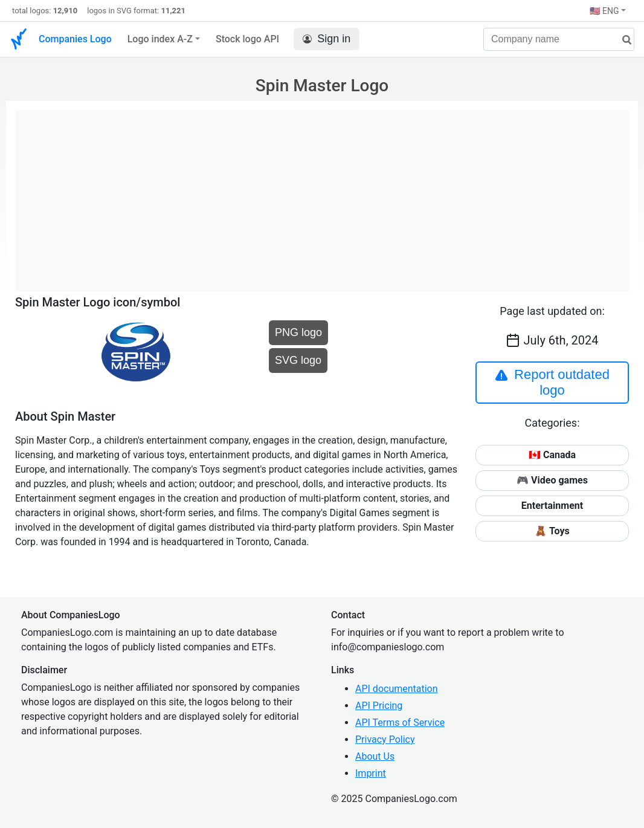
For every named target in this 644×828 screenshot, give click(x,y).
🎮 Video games (552, 480)
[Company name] (559, 39)
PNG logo (298, 332)
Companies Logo (75, 39)
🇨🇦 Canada (552, 455)
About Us (375, 756)
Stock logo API (247, 39)
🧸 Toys (552, 531)
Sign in (327, 39)
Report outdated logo (552, 382)
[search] (622, 40)
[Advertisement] (322, 195)
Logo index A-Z (160, 39)
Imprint (371, 773)
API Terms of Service (400, 723)
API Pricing (379, 706)
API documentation (397, 689)
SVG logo (298, 360)
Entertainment (552, 506)
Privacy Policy (385, 739)
